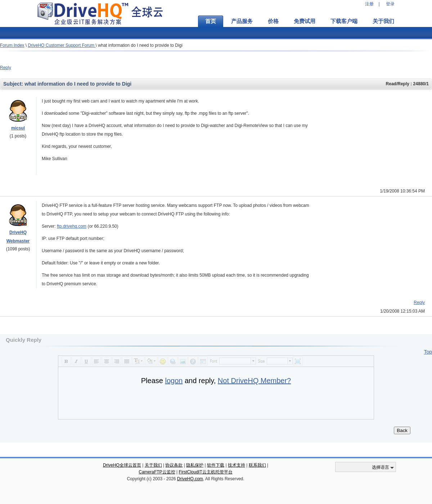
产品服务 (242, 21)
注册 (369, 4)
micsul (18, 128)
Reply (6, 68)
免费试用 (305, 21)
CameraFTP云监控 (157, 472)
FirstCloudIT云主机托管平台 (205, 472)
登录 (390, 4)
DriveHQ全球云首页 (122, 465)
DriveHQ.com (190, 479)
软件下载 (216, 465)
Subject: (14, 84)
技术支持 (237, 465)
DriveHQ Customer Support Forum (62, 45)
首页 (211, 21)
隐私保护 (195, 465)
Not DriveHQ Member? (254, 381)
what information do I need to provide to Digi (140, 45)
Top (428, 352)
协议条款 (174, 465)
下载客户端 (344, 21)
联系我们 (257, 465)
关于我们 (383, 21)
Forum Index (12, 45)
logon (174, 381)
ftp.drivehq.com (72, 226)
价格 (273, 21)
